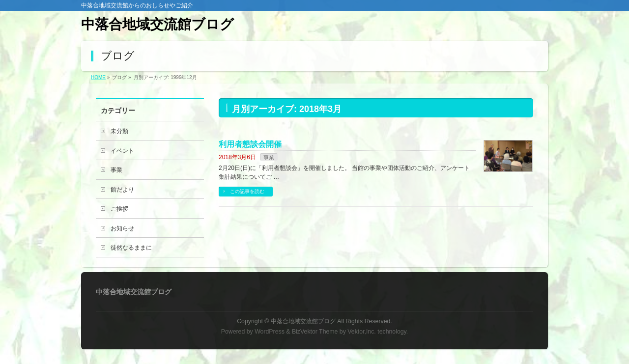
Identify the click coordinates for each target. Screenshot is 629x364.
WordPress (270, 332)
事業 (269, 157)
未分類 (119, 131)
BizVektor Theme (315, 332)
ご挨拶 (119, 209)
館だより (122, 190)
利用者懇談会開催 (250, 144)
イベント (122, 151)
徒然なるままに (131, 248)
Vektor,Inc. (362, 332)
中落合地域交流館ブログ (157, 24)
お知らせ (122, 228)
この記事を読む (247, 191)
